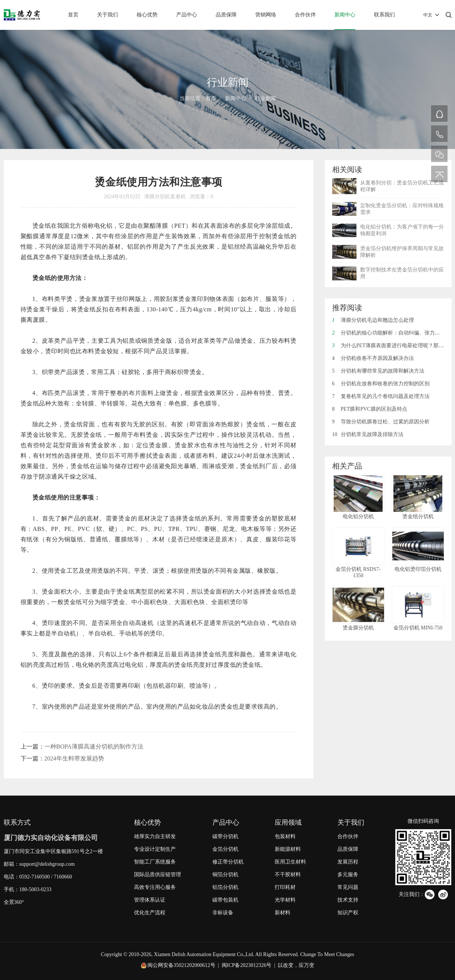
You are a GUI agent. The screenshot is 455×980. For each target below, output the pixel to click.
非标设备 (223, 913)
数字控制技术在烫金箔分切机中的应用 (402, 273)
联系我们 (384, 15)
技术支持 (348, 900)
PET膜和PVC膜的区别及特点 (370, 409)
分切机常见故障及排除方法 (368, 434)
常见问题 (348, 887)
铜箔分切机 (225, 875)
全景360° (14, 902)
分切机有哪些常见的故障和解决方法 (378, 371)
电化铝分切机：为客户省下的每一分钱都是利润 (402, 230)
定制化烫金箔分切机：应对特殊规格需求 (402, 209)
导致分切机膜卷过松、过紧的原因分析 (381, 422)
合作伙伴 (305, 15)
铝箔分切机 (225, 887)
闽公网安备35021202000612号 (181, 965)
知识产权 (348, 913)
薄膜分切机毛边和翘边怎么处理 (373, 320)
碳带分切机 (225, 836)
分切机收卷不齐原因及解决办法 (373, 358)
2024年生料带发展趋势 (74, 758)
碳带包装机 (225, 900)
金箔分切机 (225, 849)
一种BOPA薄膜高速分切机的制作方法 (94, 746)
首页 (73, 15)
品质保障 (226, 15)
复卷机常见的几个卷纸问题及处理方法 (381, 396)
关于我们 (107, 15)
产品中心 (187, 15)
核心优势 (147, 15)
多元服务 (348, 875)
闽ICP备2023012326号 (247, 965)
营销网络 (266, 15)
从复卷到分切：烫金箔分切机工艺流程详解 (402, 186)
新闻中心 (345, 15)
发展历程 (348, 862)
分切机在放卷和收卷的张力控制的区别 (381, 384)
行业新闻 (265, 98)
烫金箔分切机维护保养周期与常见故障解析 (402, 252)
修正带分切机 (228, 862)
